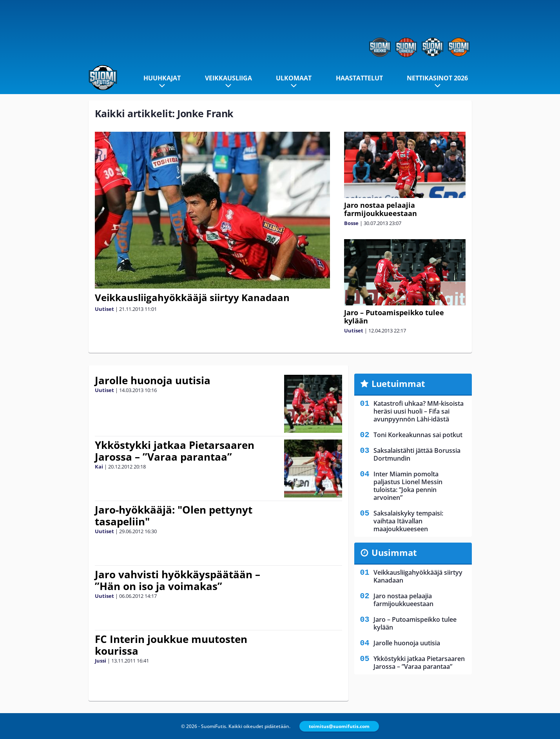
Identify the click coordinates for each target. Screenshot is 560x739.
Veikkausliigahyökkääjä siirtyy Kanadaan (192, 297)
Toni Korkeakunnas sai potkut (418, 435)
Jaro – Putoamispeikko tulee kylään (394, 317)
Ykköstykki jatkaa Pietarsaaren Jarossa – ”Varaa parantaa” (175, 451)
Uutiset (104, 309)
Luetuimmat (398, 383)
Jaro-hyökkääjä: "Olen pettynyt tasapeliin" (174, 516)
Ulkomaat (294, 78)
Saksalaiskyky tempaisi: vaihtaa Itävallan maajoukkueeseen (408, 521)
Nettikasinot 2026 (437, 78)
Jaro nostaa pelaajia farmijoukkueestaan (381, 209)
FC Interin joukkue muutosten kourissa (171, 645)
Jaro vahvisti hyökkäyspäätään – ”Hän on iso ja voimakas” (178, 580)
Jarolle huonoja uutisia (153, 380)
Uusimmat (394, 552)
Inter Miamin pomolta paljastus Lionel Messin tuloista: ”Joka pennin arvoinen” (408, 486)
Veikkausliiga (228, 78)
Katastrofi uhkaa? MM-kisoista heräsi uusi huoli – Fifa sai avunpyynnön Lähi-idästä (419, 411)
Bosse (351, 223)
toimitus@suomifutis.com (339, 726)
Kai (99, 467)
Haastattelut (359, 78)
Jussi (101, 661)
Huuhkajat (162, 78)
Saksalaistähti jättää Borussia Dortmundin (417, 454)
